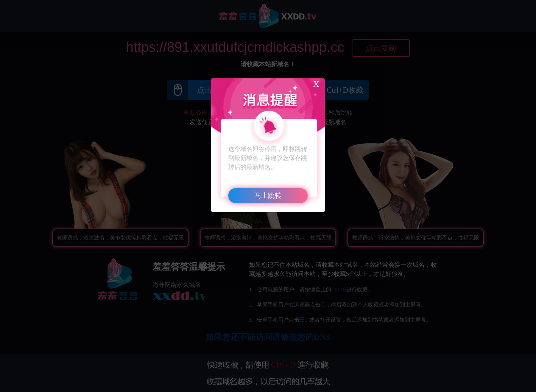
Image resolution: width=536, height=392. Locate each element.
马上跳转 (268, 196)
